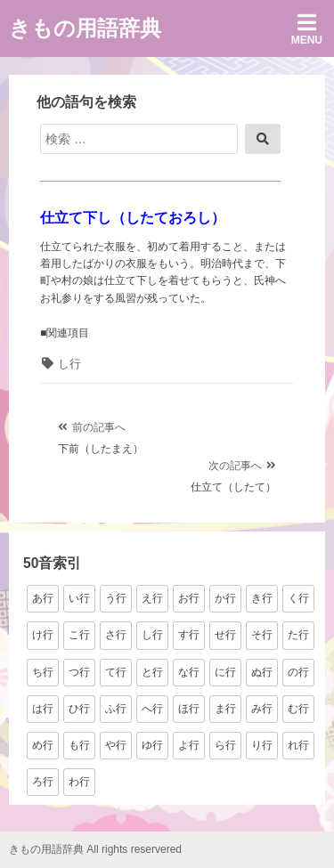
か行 (225, 598)
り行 (262, 745)
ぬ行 (262, 672)
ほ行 (189, 709)
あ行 (43, 598)
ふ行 (116, 709)
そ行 (262, 635)
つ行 (79, 672)
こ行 (79, 635)
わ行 (79, 782)
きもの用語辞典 (85, 28)
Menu (307, 29)
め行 (43, 745)
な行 (189, 672)
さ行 (116, 635)
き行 (262, 598)
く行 (298, 598)
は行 (43, 709)
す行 (189, 635)
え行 (152, 598)
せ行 (225, 635)
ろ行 (43, 782)
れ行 (298, 745)
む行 (298, 709)
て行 (116, 672)
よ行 (189, 745)
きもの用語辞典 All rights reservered (95, 849)
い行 (79, 598)
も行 (79, 745)
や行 (116, 745)
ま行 (225, 709)
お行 (189, 598)
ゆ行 (152, 745)
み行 (262, 709)
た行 (298, 635)
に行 (225, 672)
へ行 (152, 709)
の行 (298, 672)
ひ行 (79, 709)
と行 (152, 672)
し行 (69, 364)
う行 (116, 598)
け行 (43, 635)
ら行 (225, 745)
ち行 (43, 672)
